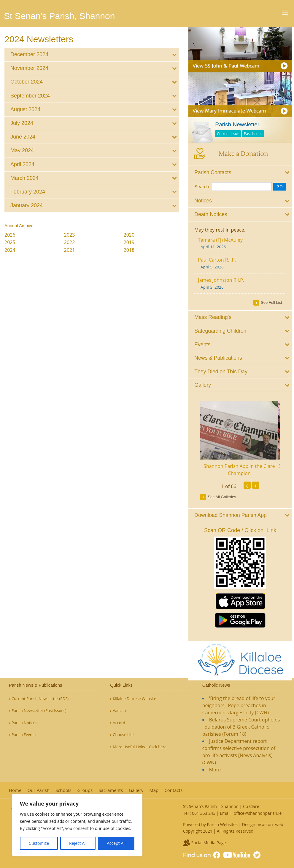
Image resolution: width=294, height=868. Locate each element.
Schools (63, 790)
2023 (70, 235)
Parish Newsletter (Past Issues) (39, 711)
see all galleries (226, 494)
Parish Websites (222, 824)
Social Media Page (205, 843)
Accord (119, 723)
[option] (243, 437)
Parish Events (24, 735)
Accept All (116, 843)
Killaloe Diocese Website (134, 699)
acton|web (272, 824)
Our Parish (38, 790)
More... (217, 770)
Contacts (173, 790)
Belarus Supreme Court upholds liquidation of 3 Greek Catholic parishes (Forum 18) (241, 727)
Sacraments (111, 790)
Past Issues (257, 132)
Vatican (119, 711)
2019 (129, 242)
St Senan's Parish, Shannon (59, 16)
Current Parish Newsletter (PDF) (40, 699)
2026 (10, 235)
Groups (85, 790)
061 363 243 (204, 813)
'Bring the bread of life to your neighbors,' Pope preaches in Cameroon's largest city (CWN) (239, 705)
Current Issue (232, 132)
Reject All (78, 843)
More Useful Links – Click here (140, 747)
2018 (129, 250)
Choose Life (123, 735)
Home (15, 790)
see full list (274, 300)
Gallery (136, 790)
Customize (39, 843)
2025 (10, 242)
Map (154, 790)
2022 (70, 242)
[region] (77, 825)
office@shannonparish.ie (258, 813)
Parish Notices (24, 723)
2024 (10, 250)
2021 (70, 250)
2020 (129, 235)
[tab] (92, 55)
